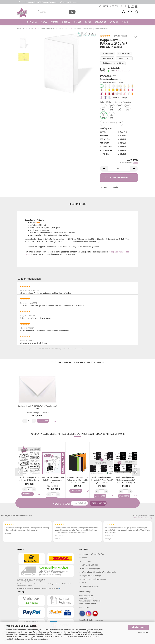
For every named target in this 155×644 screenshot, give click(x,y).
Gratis (125, 22)
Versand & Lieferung (90, 565)
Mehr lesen (59, 535)
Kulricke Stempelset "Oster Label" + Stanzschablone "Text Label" (53, 480)
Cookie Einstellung (142, 632)
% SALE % (114, 6)
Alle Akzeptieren (138, 627)
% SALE (44, 22)
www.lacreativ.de (86, 596)
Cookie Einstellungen (91, 586)
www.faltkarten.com (87, 598)
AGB (84, 583)
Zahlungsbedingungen (91, 568)
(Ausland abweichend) (123, 71)
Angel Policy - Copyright (92, 576)
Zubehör (114, 22)
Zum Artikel (76, 491)
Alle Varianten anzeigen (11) (112, 123)
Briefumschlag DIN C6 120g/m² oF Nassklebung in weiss (37, 407)
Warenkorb (43, 421)
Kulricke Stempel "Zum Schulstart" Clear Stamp (29, 479)
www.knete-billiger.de (88, 603)
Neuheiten (32, 22)
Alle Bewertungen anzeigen (143, 518)
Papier (88, 22)
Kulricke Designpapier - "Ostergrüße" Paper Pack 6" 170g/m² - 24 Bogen (102, 480)
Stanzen (78, 22)
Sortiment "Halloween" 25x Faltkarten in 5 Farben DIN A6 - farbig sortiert (77, 480)
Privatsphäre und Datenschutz (94, 579)
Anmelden (79, 349)
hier (59, 588)
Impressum (86, 561)
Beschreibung (78, 204)
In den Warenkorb (116, 177)
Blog (123, 6)
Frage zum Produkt (110, 187)
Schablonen (101, 22)
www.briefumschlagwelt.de (90, 601)
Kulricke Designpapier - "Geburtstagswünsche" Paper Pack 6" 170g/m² (126, 480)
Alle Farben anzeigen (120, 98)
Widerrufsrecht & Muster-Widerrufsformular (99, 572)
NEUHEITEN (103, 6)
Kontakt (85, 558)
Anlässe (55, 22)
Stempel (66, 22)
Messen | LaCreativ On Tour (93, 554)
